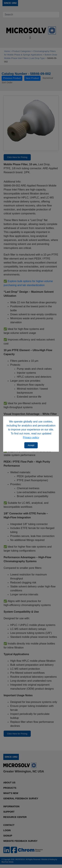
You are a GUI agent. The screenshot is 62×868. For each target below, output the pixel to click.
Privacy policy (31, 437)
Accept (31, 445)
